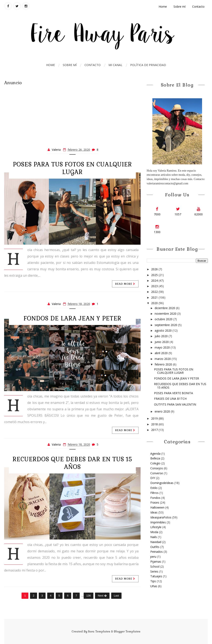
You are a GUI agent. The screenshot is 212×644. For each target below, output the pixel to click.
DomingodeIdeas (162, 483)
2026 (155, 269)
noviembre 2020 (166, 314)
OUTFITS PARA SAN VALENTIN (175, 404)
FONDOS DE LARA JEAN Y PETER (72, 318)
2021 (155, 297)
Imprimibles (158, 522)
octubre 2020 (164, 319)
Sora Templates (99, 631)
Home (163, 7)
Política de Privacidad (148, 65)
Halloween (157, 507)
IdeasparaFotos (161, 517)
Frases (155, 502)
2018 (155, 424)
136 (89, 596)
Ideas (154, 512)
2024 (155, 280)
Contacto (198, 7)
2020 (155, 303)
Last (116, 596)
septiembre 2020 (166, 325)
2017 (155, 430)
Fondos (155, 498)
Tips (153, 581)
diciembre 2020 (165, 308)
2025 (155, 275)
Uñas (154, 586)
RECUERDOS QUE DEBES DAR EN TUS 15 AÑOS (72, 463)
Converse (157, 473)
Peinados (157, 552)
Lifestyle (156, 527)
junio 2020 (162, 342)
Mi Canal (115, 65)
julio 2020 (162, 336)
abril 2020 (162, 353)
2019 (155, 418)
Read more (125, 284)
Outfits (155, 547)
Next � (102, 596)
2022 (155, 292)
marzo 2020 (163, 359)
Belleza (155, 458)
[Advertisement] (72, 115)
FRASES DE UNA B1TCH (170, 399)
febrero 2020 (164, 364)
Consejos (157, 468)
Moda (154, 532)
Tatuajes (156, 576)
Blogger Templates (127, 631)
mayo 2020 (163, 347)
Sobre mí (179, 7)
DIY (153, 478)
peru (153, 557)
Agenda (155, 454)
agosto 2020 (164, 330)
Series (154, 571)
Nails (154, 537)
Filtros (154, 493)
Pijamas (156, 562)
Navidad (156, 542)
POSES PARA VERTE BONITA (173, 393)
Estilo (154, 488)
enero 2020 (163, 411)
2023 (155, 286)
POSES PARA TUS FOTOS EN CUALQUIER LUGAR (72, 168)
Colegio (155, 463)
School (155, 566)
